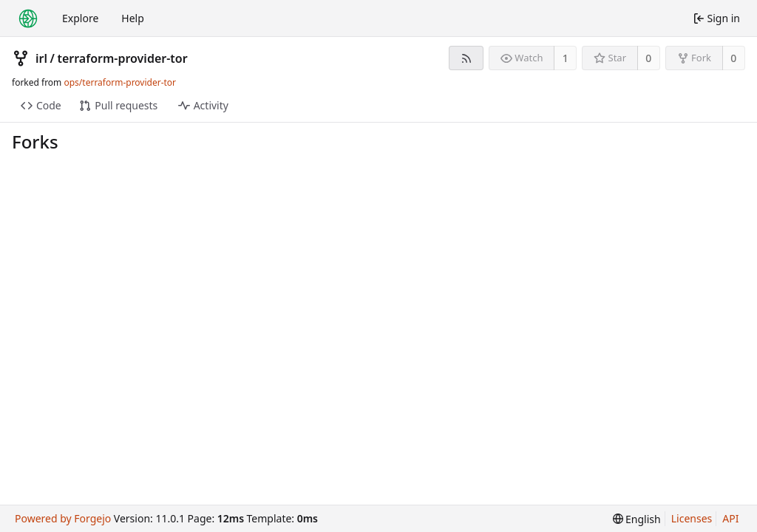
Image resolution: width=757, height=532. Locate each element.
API (730, 518)
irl (41, 58)
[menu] (637, 519)
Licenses (692, 518)
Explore (80, 18)
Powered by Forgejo (63, 518)
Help (133, 18)
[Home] (28, 18)
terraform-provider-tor (122, 58)
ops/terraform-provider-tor (120, 82)
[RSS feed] (466, 58)
